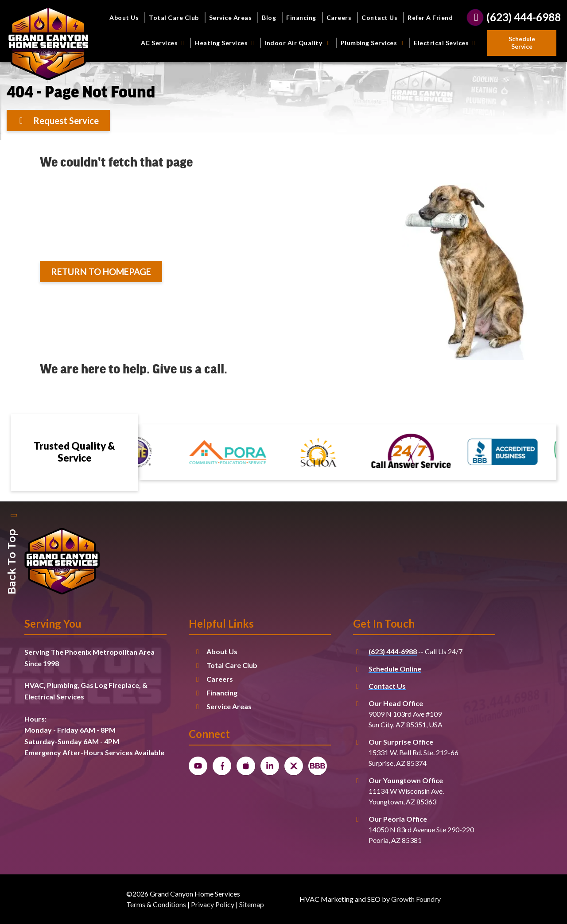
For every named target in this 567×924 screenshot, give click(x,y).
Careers (339, 17)
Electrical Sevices (446, 43)
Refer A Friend (430, 17)
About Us (124, 17)
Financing (301, 17)
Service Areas (231, 17)
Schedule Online (395, 669)
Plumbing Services (373, 43)
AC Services (164, 43)
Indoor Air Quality (299, 43)
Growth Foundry (416, 899)
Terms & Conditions (156, 904)
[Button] (522, 43)
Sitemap (252, 904)
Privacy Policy (213, 904)
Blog (269, 17)
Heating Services (225, 43)
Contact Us (379, 17)
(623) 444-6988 (393, 651)
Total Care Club (174, 17)
